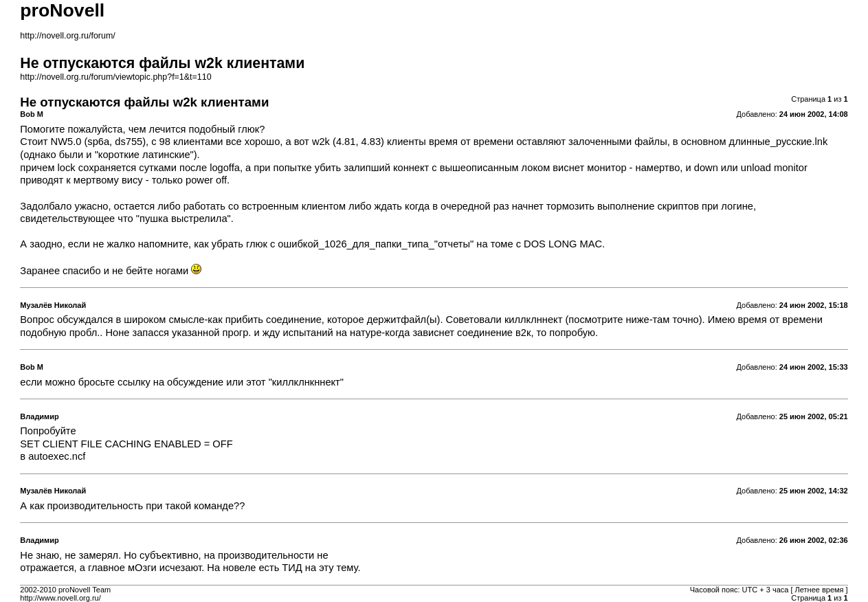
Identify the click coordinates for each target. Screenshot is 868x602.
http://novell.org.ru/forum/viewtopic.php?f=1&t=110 (115, 77)
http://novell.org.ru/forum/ (67, 36)
